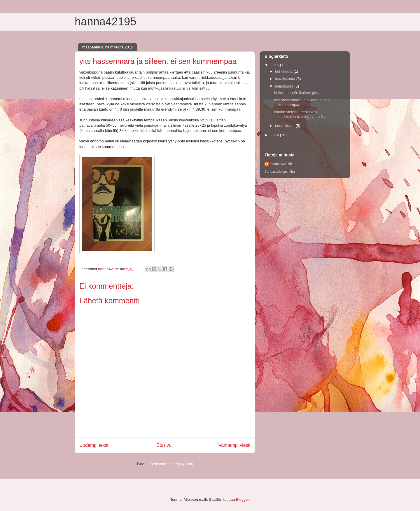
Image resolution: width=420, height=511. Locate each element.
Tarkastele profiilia (280, 171)
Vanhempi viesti (234, 445)
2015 (275, 65)
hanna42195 (105, 22)
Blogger (242, 499)
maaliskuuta (286, 79)
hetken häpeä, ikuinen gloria (298, 93)
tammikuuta (285, 126)
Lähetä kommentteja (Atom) (170, 464)
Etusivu (164, 445)
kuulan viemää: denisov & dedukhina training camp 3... (300, 114)
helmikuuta (285, 86)
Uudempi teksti (94, 445)
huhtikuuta (284, 71)
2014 (275, 135)
